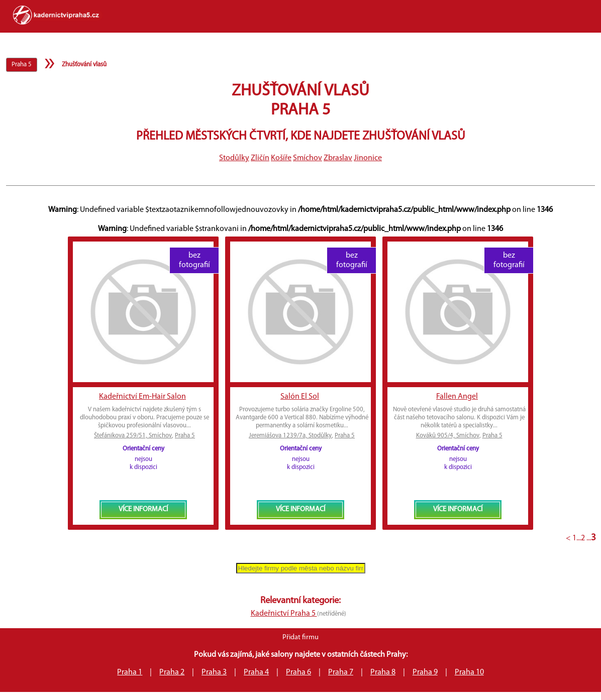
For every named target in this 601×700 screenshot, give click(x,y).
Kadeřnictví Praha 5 (284, 614)
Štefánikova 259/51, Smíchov (133, 436)
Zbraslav (338, 158)
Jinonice (368, 158)
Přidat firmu (301, 637)
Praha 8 (383, 672)
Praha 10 (469, 672)
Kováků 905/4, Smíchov (448, 436)
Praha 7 (341, 672)
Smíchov (308, 158)
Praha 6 (298, 672)
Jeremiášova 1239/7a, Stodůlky (290, 436)
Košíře (281, 158)
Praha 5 (185, 436)
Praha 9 (425, 672)
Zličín (260, 158)
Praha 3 (214, 672)
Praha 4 (256, 672)
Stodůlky (234, 158)
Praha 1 (130, 672)
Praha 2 (172, 672)
